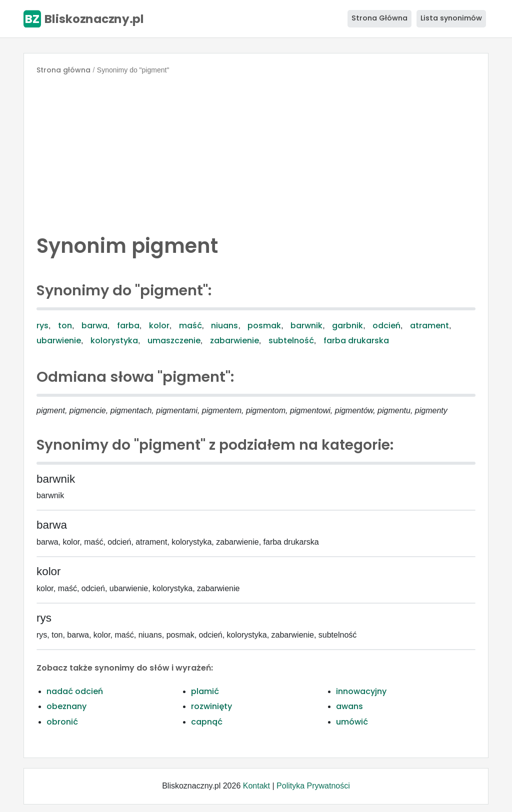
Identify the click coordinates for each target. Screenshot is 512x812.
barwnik (306, 326)
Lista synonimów (451, 18)
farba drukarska (356, 341)
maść (190, 326)
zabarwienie (234, 341)
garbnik (347, 326)
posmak (264, 326)
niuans (224, 326)
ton (65, 326)
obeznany (66, 706)
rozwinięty (211, 706)
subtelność (291, 341)
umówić (352, 722)
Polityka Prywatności (313, 786)
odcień (386, 326)
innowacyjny (361, 691)
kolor (159, 326)
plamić (205, 691)
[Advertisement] (256, 152)
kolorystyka (114, 341)
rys (42, 326)
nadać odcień (75, 691)
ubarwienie (59, 341)
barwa (94, 326)
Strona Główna (379, 18)
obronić (62, 722)
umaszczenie (174, 341)
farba (128, 326)
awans (349, 706)
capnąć (207, 722)
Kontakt (256, 786)
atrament (429, 326)
